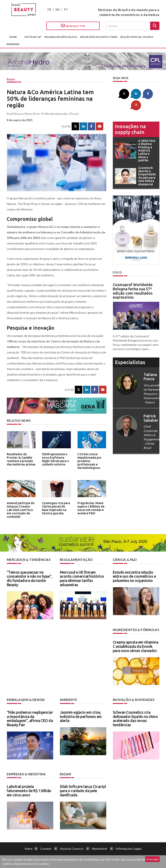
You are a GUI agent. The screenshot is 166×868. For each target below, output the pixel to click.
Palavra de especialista (61, 37)
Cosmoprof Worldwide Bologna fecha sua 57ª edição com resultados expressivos (133, 279)
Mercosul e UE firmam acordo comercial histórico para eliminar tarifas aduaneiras (82, 578)
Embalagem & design (25, 699)
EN (58, 9)
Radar (11, 79)
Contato (46, 848)
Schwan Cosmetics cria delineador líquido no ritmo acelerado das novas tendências (135, 718)
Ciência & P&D (125, 560)
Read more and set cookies (31, 864)
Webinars (13, 44)
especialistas (130, 350)
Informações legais (129, 848)
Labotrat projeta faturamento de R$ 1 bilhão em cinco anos (29, 790)
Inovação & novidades (133, 699)
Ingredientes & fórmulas (135, 629)
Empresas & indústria (26, 773)
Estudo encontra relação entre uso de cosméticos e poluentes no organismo (134, 576)
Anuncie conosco (72, 848)
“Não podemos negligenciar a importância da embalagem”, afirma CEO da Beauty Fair (30, 718)
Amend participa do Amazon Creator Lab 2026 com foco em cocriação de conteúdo (20, 509)
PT (66, 9)
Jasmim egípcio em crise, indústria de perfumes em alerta (81, 716)
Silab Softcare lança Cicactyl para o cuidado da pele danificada (83, 790)
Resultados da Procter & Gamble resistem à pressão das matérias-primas (21, 459)
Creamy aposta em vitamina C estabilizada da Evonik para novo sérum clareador (136, 646)
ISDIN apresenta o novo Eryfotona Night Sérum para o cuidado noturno (56, 459)
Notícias (31, 37)
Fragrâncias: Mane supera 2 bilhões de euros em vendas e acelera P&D (90, 508)
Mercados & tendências (28, 560)
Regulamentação (75, 560)
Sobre (29, 848)
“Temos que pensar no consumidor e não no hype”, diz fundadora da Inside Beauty (29, 578)
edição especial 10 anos (137, 37)
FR (49, 9)
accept (152, 859)
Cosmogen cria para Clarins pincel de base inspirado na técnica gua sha (55, 508)
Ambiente (68, 699)
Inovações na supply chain (99, 37)
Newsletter (73, 26)
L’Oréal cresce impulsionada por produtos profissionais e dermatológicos (89, 460)
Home (13, 37)
